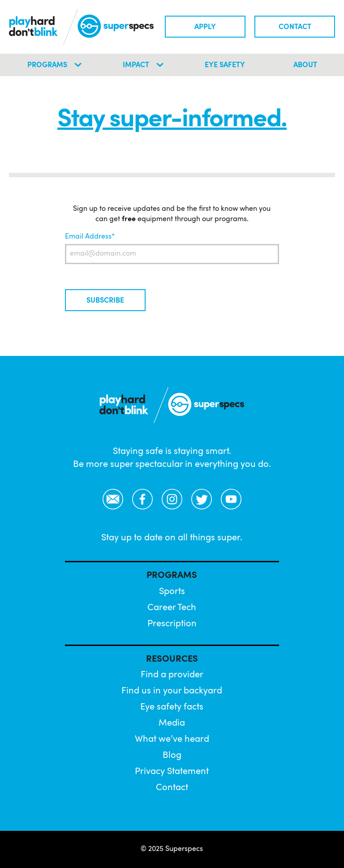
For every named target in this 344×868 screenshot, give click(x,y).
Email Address (88, 237)
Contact (295, 27)
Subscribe (105, 301)
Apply (205, 27)
